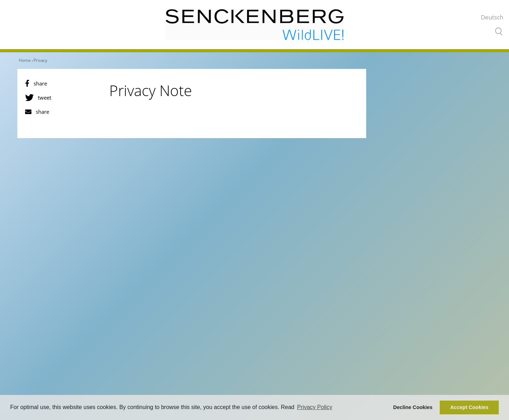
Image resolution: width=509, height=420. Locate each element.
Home (25, 60)
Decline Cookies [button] (413, 407)
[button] (63, 83)
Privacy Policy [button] (315, 407)
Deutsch (492, 17)
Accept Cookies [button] (469, 407)
